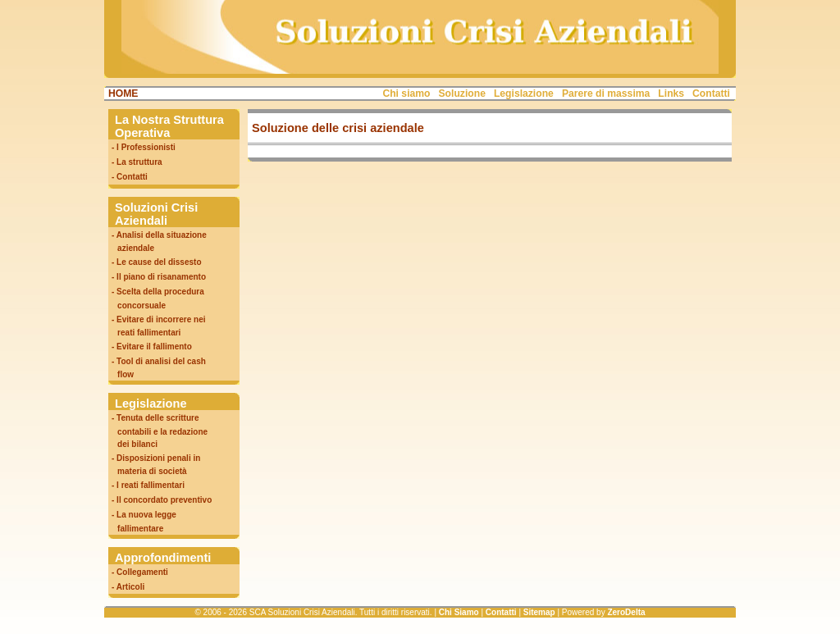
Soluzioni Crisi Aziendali (156, 214)
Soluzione (462, 94)
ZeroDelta (626, 612)
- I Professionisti (144, 147)
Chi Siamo (459, 612)
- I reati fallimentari (148, 485)
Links (671, 94)
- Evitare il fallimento (152, 347)
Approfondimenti (163, 558)
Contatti (711, 94)
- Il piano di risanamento (159, 277)
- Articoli (128, 587)
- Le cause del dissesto (157, 262)
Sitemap (539, 612)
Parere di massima (606, 94)
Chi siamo (406, 94)
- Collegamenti (140, 572)
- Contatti (130, 177)
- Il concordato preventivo (162, 500)
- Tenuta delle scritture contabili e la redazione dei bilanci (158, 431)
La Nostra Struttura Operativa (169, 126)
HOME (123, 94)
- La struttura (137, 162)
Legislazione (524, 94)
